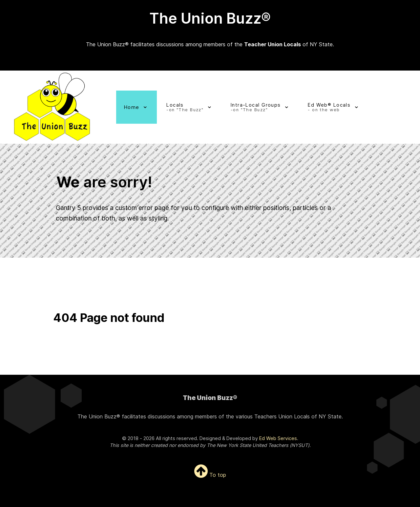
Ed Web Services (278, 438)
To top (210, 475)
